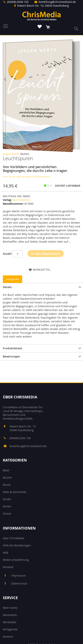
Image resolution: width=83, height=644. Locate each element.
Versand (8, 567)
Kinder (7, 499)
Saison (7, 514)
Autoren (8, 637)
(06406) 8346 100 (18, 2)
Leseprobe (13, 279)
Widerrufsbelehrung (16, 560)
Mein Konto (10, 608)
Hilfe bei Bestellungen (17, 545)
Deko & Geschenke (15, 492)
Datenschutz (19, 583)
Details (7, 287)
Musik (7, 485)
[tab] (41, 287)
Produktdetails (13, 348)
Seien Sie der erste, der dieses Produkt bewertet (26, 177)
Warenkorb (10, 615)
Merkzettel (10, 622)
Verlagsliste (10, 629)
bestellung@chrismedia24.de (57, 2)
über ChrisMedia (14, 538)
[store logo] (41, 16)
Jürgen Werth (11, 154)
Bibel (6, 470)
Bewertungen (11, 356)
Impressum (19, 575)
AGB (5, 553)
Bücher (7, 478)
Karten (7, 506)
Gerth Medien (21, 200)
